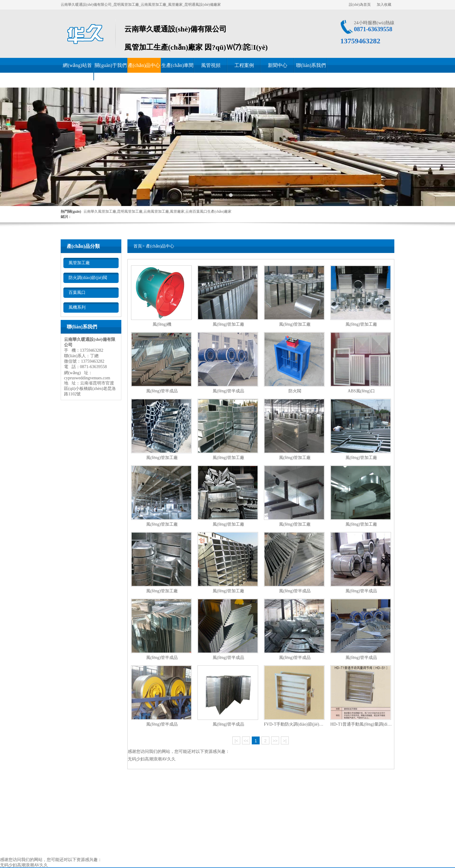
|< (236, 741)
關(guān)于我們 (111, 65)
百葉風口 (77, 293)
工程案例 (244, 65)
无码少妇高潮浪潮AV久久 (152, 759)
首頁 (138, 246)
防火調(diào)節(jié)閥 (88, 278)
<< (246, 741)
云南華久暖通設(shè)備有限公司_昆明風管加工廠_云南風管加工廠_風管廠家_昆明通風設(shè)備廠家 (141, 5)
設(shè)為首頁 (360, 5)
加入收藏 (384, 5)
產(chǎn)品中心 (144, 65)
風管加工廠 (79, 263)
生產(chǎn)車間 (178, 65)
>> (275, 741)
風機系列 (77, 307)
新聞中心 (278, 65)
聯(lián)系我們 (311, 65)
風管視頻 (211, 65)
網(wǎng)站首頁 (77, 73)
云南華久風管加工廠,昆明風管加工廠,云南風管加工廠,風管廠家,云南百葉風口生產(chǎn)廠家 (157, 211)
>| (285, 741)
